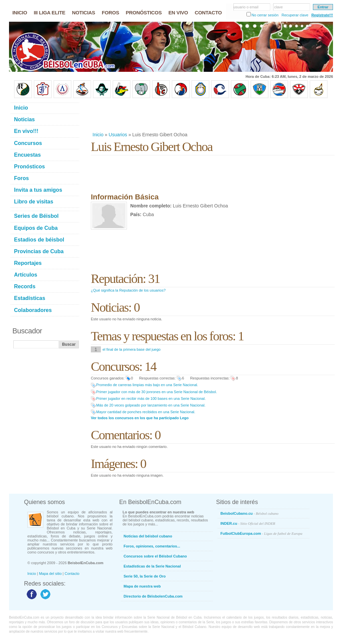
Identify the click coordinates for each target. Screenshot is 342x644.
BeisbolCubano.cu (249, 513)
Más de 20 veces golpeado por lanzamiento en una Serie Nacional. (151, 405)
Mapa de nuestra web (142, 586)
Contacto (72, 574)
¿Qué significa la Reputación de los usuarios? (128, 290)
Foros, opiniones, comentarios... (152, 546)
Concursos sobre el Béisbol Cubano (155, 556)
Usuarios (118, 135)
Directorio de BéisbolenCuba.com (153, 596)
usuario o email (246, 7)
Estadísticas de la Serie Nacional (152, 566)
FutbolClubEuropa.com (261, 533)
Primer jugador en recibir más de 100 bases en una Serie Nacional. (151, 398)
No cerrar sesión (265, 15)
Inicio (98, 135)
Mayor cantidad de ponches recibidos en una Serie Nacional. (146, 412)
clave (279, 7)
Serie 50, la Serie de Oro (145, 576)
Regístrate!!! (322, 15)
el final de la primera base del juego (132, 349)
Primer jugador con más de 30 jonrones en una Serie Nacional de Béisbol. (156, 392)
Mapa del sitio (50, 574)
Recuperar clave (295, 15)
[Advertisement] (212, 115)
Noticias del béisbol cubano (148, 536)
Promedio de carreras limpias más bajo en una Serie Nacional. (147, 385)
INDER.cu (248, 523)
